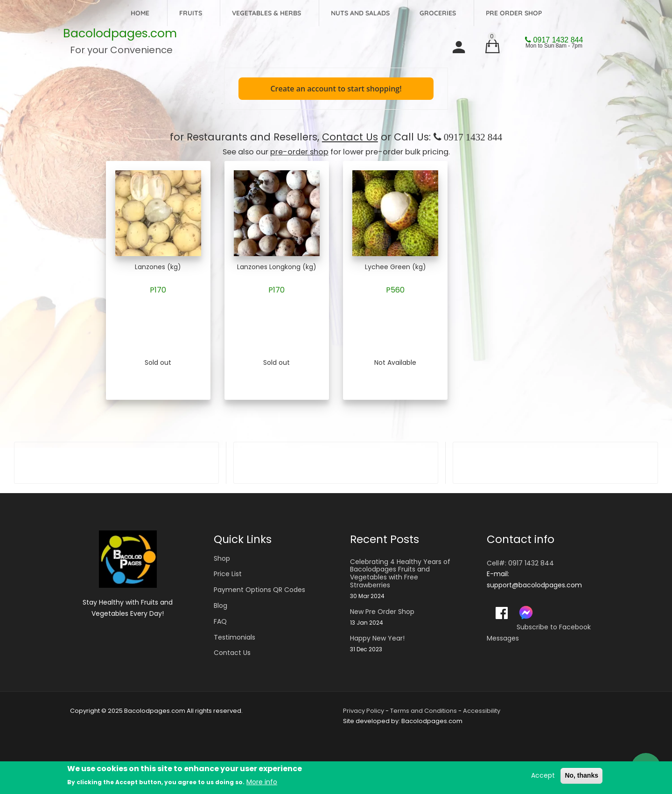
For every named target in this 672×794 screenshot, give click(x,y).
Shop (222, 558)
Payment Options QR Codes (259, 590)
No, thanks (581, 775)
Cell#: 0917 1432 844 (520, 563)
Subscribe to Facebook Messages (539, 633)
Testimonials (234, 637)
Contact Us (350, 137)
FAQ (220, 621)
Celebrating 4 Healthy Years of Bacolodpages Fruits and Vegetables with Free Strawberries (400, 574)
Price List (228, 574)
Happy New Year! (377, 638)
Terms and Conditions (423, 711)
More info (262, 782)
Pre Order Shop (514, 13)
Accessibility (482, 711)
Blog (220, 606)
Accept (543, 775)
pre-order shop (299, 152)
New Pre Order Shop (382, 612)
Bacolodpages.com (120, 33)
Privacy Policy (364, 711)
